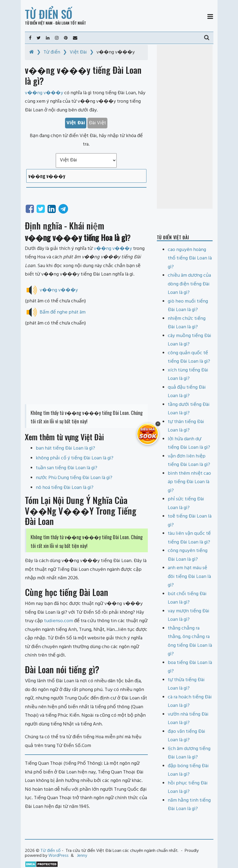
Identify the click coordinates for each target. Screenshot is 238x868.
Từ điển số (49, 14)
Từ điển (52, 52)
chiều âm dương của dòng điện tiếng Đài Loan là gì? (189, 284)
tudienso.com (58, 621)
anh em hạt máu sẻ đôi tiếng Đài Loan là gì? (189, 577)
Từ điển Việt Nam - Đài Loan (47, 23)
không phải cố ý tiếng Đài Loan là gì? (75, 458)
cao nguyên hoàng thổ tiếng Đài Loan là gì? (190, 258)
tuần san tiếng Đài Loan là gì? (67, 468)
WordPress (58, 856)
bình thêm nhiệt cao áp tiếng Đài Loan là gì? (189, 482)
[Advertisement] (86, 366)
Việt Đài (78, 52)
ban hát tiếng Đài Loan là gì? (65, 448)
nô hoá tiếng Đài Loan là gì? (65, 488)
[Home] (32, 52)
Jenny (82, 856)
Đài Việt (97, 123)
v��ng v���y (113, 249)
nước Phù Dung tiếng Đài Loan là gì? (74, 478)
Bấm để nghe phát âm (63, 312)
